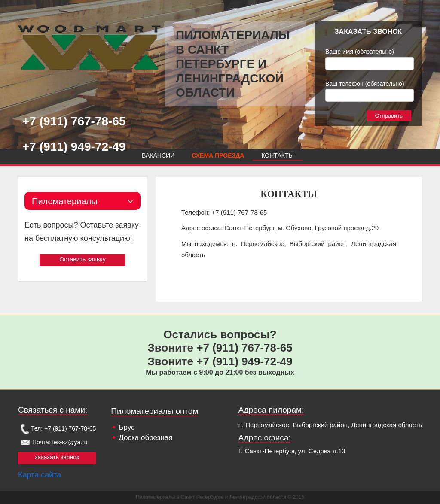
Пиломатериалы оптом (154, 411)
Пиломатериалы (82, 201)
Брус (127, 427)
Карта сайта (40, 475)
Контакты (278, 155)
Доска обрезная (145, 438)
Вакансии (158, 155)
